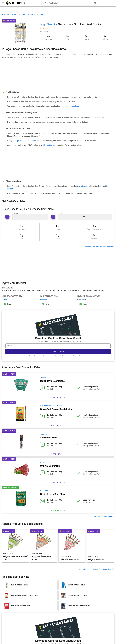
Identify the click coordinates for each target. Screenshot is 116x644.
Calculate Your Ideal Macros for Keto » (99, 247)
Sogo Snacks (48, 24)
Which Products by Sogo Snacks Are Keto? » (97, 569)
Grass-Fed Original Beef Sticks (56, 409)
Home (4, 15)
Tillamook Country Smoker (52, 406)
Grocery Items (13, 15)
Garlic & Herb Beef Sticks (53, 494)
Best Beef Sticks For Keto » (103, 516)
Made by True (45, 491)
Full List (6, 299)
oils (101, 186)
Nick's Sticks (45, 434)
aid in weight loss (49, 145)
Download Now (58, 351)
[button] (85, 217)
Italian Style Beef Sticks (52, 381)
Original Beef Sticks (50, 466)
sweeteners (83, 186)
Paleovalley (45, 462)
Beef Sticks (42, 15)
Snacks (23, 15)
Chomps (43, 378)
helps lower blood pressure (26, 141)
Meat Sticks (32, 15)
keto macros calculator (70, 106)
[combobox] (70, 3)
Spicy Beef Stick (48, 438)
